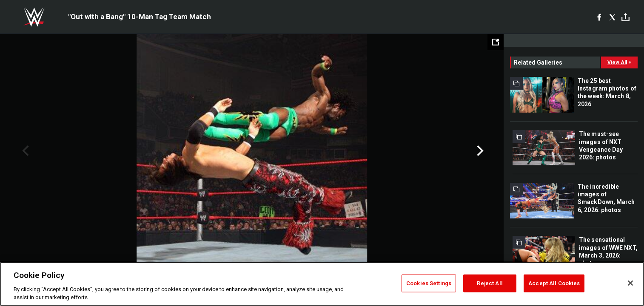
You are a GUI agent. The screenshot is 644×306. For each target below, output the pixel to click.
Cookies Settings (429, 283)
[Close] (630, 283)
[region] (322, 284)
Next (479, 151)
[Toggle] (625, 17)
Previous (24, 151)
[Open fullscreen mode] (496, 42)
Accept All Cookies (554, 283)
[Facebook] (599, 17)
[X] (612, 17)
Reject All (490, 283)
